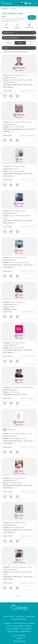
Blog (5, 616)
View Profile (8, 91)
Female (8, 43)
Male (20, 43)
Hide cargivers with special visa (16, 52)
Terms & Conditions (19, 636)
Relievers (31, 623)
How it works (20, 616)
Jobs (8, 626)
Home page (4, 8)
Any (31, 43)
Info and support (19, 641)
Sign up (32, 17)
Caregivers (7, 623)
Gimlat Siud (30, 616)
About (11, 616)
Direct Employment (19, 619)
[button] (19, 33)
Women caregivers (13, 629)
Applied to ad (29, 26)
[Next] (19, 596)
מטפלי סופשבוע (25, 631)
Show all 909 (15, 21)
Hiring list (17, 26)
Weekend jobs (13, 631)
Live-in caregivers (17, 626)
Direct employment (20, 623)
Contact (19, 638)
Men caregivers (27, 629)
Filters (6, 26)
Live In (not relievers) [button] (19, 38)
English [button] (19, 48)
